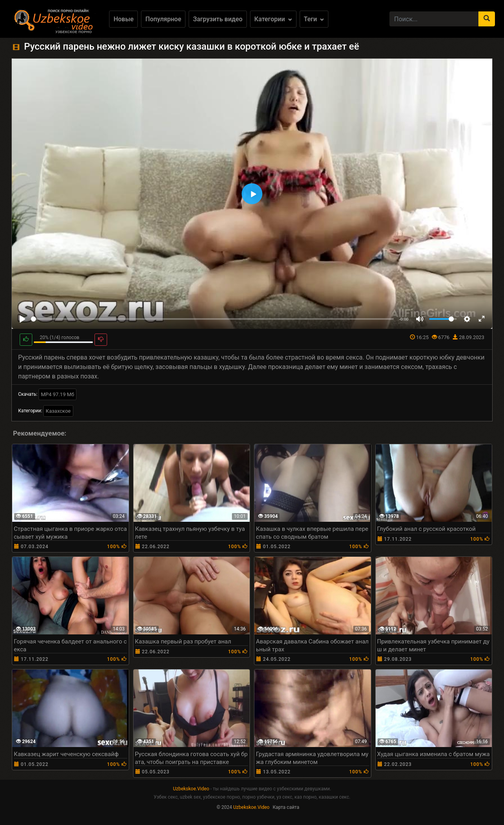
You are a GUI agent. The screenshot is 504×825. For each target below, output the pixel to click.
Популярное (163, 19)
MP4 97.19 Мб (58, 394)
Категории (273, 19)
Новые (123, 19)
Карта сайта (286, 807)
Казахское (58, 411)
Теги (314, 19)
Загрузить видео (218, 19)
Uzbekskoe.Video (191, 789)
